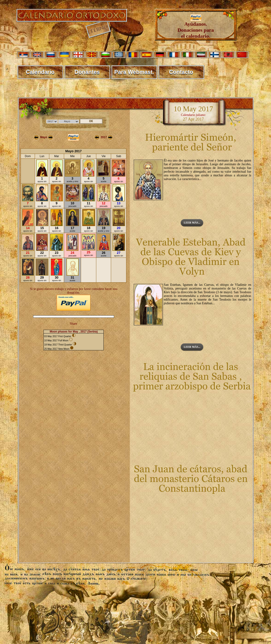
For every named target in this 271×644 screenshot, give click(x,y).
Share (74, 324)
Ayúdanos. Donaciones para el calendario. (196, 28)
